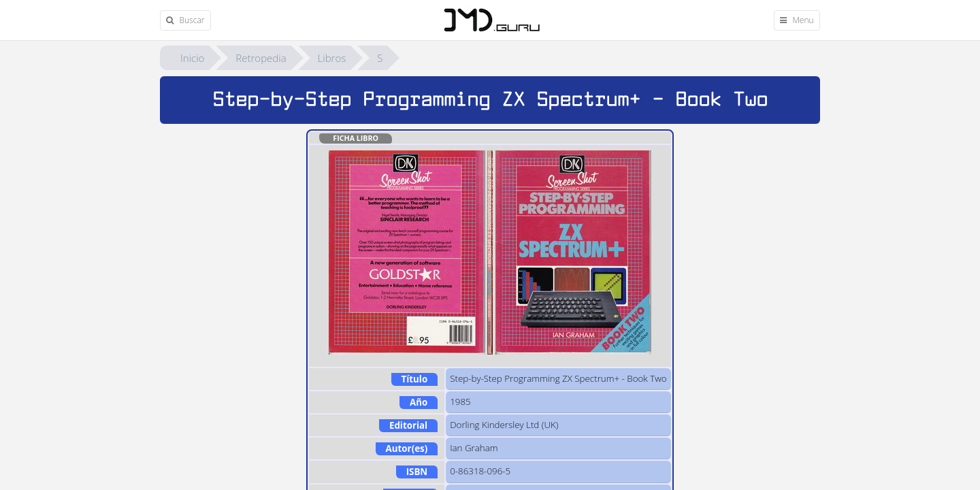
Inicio (192, 58)
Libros (332, 58)
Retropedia (261, 58)
